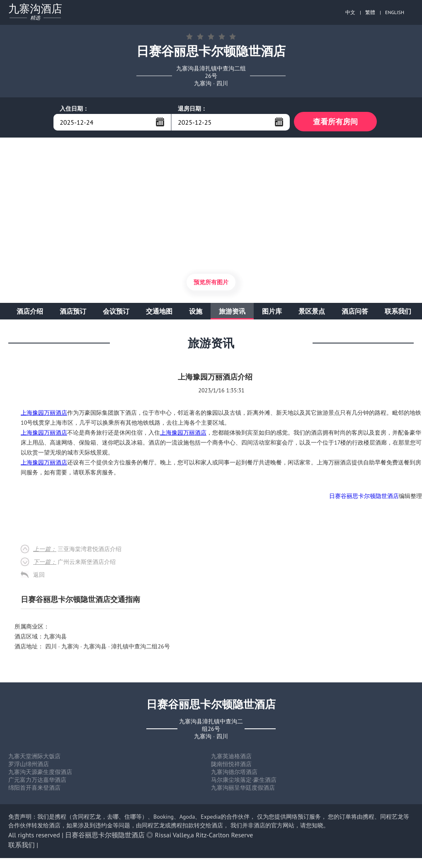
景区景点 (312, 312)
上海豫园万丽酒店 (44, 414)
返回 (39, 576)
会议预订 (116, 312)
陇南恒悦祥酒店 (231, 765)
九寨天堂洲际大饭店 (34, 757)
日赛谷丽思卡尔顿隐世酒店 (364, 497)
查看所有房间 (335, 122)
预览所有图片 (211, 283)
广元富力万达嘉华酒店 (37, 781)
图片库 (272, 312)
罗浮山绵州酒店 (29, 765)
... (160, 122)
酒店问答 (355, 312)
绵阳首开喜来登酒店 (34, 789)
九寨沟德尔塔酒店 (234, 773)
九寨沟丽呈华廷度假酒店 (243, 789)
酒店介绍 (30, 312)
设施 (196, 312)
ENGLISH (395, 12)
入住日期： (74, 109)
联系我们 (398, 312)
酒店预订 (73, 312)
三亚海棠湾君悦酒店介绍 (77, 550)
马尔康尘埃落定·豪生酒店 (244, 781)
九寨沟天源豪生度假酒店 (40, 773)
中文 (350, 12)
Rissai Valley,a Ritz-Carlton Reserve (204, 836)
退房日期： (192, 109)
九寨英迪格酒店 (231, 757)
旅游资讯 (232, 312)
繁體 (370, 12)
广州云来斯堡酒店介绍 (74, 563)
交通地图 (159, 312)
